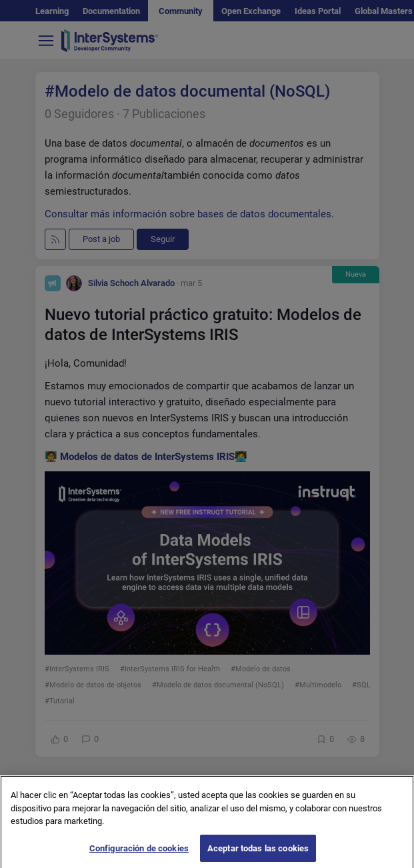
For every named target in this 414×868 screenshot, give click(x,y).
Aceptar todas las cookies (258, 853)
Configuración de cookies (139, 853)
